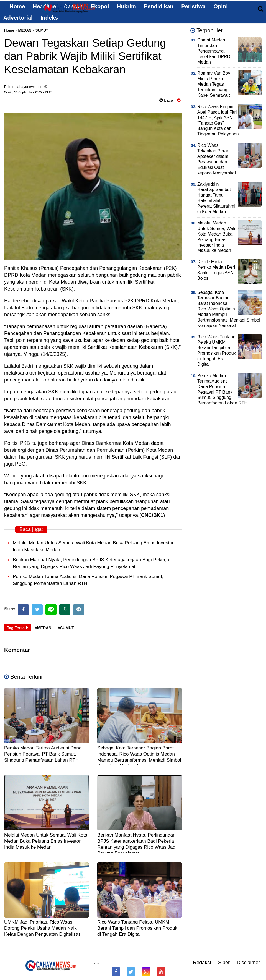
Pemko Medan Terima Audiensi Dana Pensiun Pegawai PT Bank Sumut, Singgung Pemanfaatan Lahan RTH (43, 754)
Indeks (49, 18)
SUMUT (42, 30)
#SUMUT (66, 628)
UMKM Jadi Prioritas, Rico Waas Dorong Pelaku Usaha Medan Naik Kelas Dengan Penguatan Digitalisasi (43, 928)
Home (14, 6)
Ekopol (100, 6)
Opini (221, 6)
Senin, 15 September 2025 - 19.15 (28, 92)
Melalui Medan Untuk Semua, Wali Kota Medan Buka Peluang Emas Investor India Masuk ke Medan (46, 841)
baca (166, 100)
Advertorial (18, 18)
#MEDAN (43, 628)
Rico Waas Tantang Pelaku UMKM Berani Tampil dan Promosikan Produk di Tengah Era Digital (137, 928)
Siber (224, 963)
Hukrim (126, 6)
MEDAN (25, 30)
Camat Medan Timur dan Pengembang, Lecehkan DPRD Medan (214, 51)
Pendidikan (159, 6)
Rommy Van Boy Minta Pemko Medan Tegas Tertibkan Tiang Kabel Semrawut (214, 84)
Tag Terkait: (18, 628)
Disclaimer (248, 963)
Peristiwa (193, 6)
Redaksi (202, 963)
